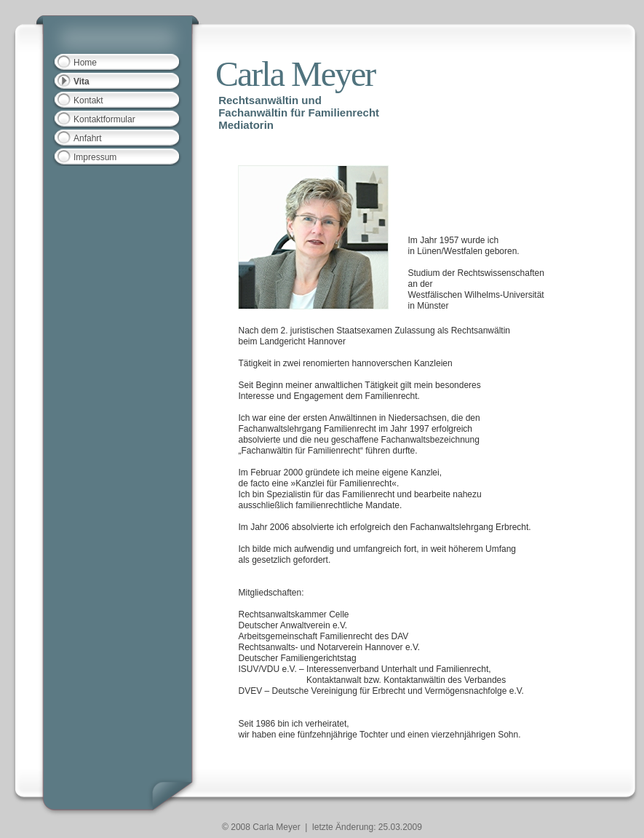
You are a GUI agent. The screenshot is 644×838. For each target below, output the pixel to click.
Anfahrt (88, 138)
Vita (82, 82)
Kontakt (88, 100)
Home (85, 63)
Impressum (95, 157)
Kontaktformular (104, 119)
